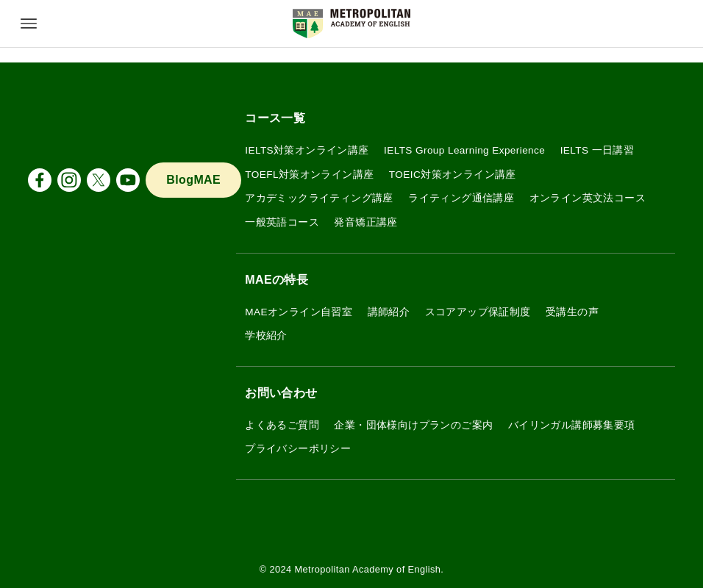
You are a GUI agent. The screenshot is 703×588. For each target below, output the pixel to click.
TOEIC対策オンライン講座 (453, 175)
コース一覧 (275, 118)
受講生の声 (572, 312)
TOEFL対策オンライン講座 (309, 175)
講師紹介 (389, 312)
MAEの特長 (276, 280)
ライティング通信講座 (461, 198)
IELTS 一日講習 (597, 150)
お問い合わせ (281, 393)
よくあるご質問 (282, 425)
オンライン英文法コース (588, 198)
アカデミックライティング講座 (319, 198)
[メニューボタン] (29, 24)
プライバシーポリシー (298, 449)
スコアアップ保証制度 (478, 312)
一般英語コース (282, 222)
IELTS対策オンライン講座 (307, 150)
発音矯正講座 (365, 222)
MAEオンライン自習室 (299, 312)
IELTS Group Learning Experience (464, 150)
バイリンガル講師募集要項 (572, 425)
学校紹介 (266, 336)
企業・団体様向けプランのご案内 (413, 425)
